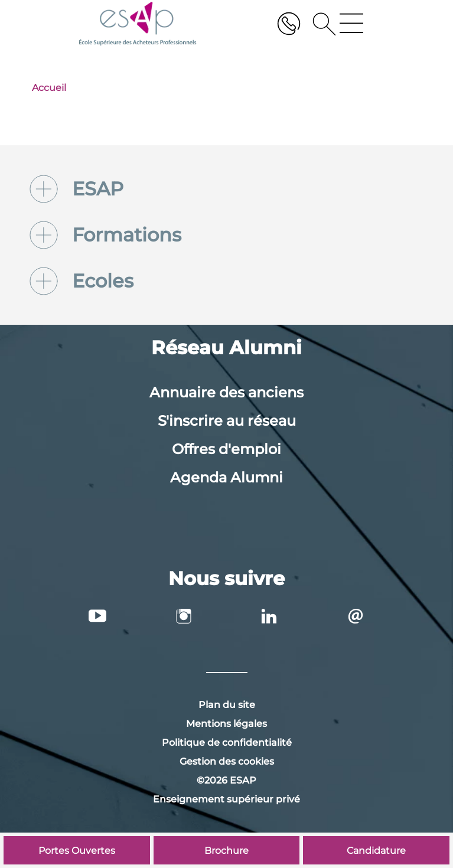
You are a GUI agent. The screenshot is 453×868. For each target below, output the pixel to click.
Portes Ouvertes (77, 851)
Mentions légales (226, 724)
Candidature (376, 851)
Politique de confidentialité (227, 743)
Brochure (226, 851)
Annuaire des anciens (226, 392)
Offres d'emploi (226, 449)
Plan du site (227, 705)
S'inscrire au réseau (227, 421)
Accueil (49, 88)
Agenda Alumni (226, 477)
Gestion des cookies (227, 761)
